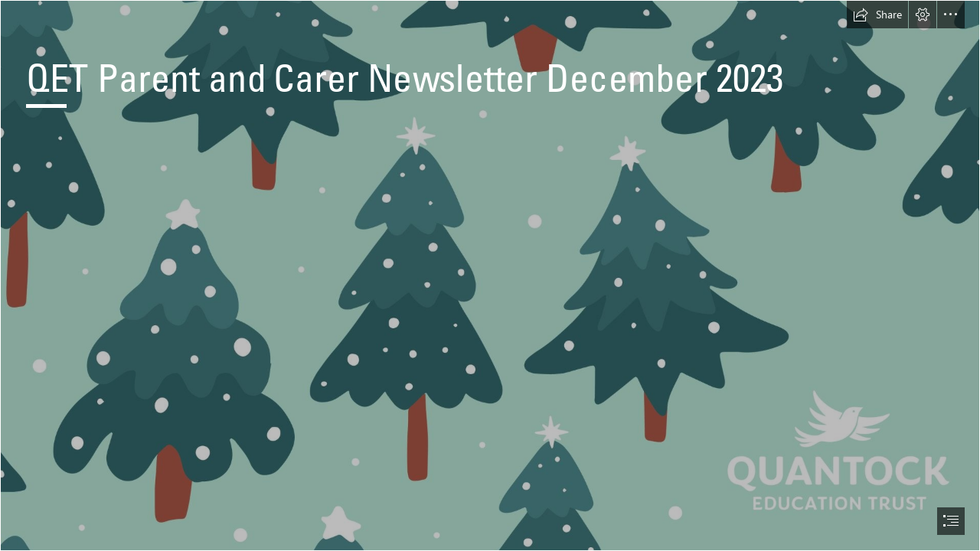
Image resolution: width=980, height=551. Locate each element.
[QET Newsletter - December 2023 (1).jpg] (490, 275)
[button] (877, 15)
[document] (490, 275)
